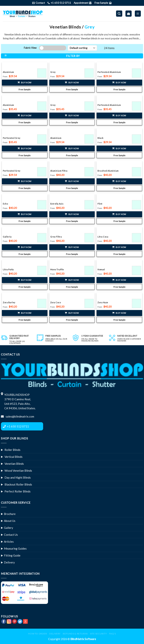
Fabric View (30, 48)
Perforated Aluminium (109, 72)
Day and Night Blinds (18, 477)
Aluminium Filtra (59, 171)
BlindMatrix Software (83, 639)
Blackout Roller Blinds (18, 484)
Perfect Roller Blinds (18, 491)
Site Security (98, 634)
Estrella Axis (57, 204)
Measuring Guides (15, 548)
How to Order (37, 634)
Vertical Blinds (13, 457)
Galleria (7, 237)
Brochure (10, 514)
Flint (100, 204)
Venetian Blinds (14, 464)
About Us (10, 521)
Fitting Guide (12, 555)
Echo (5, 204)
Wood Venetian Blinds (18, 471)
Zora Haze (103, 302)
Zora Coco (56, 302)
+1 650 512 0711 (18, 426)
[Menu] (138, 14)
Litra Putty (8, 269)
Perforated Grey (12, 138)
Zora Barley (9, 302)
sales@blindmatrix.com (20, 416)
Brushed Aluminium (108, 171)
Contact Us (11, 535)
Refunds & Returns (75, 634)
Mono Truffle (57, 269)
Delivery (9, 562)
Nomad (101, 269)
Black (100, 138)
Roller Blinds (12, 450)
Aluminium (8, 72)
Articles (9, 542)
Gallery (9, 528)
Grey (53, 72)
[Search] (119, 14)
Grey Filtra (56, 237)
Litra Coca (103, 237)
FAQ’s (112, 634)
